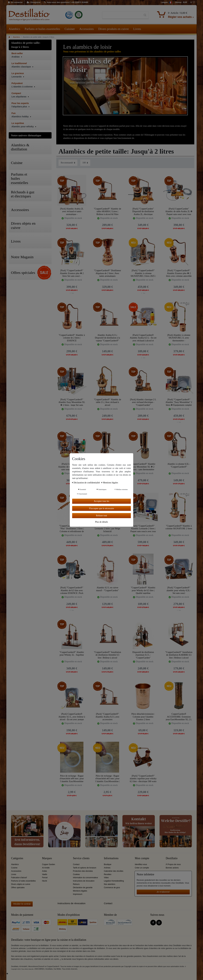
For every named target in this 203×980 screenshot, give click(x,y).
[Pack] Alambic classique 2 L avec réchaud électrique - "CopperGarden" (143, 402)
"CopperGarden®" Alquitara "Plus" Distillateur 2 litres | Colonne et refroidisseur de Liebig (72, 529)
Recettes (108, 874)
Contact (76, 864)
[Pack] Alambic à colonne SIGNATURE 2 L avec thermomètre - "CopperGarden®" (179, 338)
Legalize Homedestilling (114, 881)
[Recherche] (145, 15)
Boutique (108, 864)
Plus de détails (102, 522)
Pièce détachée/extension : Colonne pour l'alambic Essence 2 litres (143, 717)
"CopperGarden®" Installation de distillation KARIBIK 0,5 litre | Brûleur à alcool (179, 655)
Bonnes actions (172, 868)
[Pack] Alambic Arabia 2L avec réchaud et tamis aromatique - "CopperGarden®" (72, 211)
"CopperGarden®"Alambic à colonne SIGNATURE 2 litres (179, 527)
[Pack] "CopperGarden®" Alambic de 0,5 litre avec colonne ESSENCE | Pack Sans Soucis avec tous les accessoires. (72, 590)
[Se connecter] (15, 3)
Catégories (17, 858)
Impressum (78, 894)
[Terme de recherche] (122, 15)
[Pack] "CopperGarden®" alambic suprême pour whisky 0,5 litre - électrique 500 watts (143, 779)
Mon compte (142, 858)
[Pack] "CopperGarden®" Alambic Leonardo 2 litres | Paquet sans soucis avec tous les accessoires (143, 529)
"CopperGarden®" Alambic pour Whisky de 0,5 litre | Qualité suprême (143, 590)
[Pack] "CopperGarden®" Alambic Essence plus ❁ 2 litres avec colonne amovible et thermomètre (179, 273)
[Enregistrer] (34, 3)
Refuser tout (102, 516)
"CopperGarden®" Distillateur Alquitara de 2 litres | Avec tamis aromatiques (107, 273)
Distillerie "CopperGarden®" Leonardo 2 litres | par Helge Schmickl (108, 529)
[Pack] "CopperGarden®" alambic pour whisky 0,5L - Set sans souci (179, 590)
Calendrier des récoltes (114, 871)
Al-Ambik (46, 868)
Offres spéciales (18, 888)
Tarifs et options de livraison (85, 868)
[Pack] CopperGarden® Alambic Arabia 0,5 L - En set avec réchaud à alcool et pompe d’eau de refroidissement (143, 338)
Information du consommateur (85, 878)
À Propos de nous (173, 864)
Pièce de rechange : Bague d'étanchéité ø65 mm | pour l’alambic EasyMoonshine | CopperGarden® (107, 779)
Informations (111, 858)
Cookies (76, 874)
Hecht (44, 881)
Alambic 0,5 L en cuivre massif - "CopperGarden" (107, 589)
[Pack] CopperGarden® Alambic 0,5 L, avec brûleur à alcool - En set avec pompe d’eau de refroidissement (72, 717)
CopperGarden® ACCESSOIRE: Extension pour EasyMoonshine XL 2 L (179, 717)
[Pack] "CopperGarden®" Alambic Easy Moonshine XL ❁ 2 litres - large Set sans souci (72, 402)
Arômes (107, 868)
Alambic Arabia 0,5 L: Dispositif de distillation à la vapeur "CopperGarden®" (107, 338)
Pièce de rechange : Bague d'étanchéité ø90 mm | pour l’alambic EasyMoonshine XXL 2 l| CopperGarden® (72, 779)
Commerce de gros (112, 888)
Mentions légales (80, 891)
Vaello (45, 874)
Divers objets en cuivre (21, 884)
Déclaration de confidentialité (86, 483)
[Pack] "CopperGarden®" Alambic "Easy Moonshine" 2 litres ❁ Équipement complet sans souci (179, 402)
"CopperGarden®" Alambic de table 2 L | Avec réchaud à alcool (107, 402)
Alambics (14, 29)
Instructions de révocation (84, 881)
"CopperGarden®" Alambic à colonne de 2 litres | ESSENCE (72, 338)
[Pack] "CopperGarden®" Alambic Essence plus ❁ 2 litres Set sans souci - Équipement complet (72, 273)
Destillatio (172, 858)
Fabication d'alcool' (19, 878)
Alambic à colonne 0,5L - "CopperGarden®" (179, 465)
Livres (137, 29)
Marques (47, 858)
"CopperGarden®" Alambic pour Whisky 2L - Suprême (72, 654)
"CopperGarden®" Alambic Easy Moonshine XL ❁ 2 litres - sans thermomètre (143, 467)
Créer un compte (142, 868)
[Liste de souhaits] (193, 3)
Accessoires (87, 29)
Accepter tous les (101, 501)
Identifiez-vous (141, 864)
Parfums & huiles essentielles (23, 881)
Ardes (44, 871)
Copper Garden (49, 864)
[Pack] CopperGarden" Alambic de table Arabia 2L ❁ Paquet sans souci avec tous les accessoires (179, 211)
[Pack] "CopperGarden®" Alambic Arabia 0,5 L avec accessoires (107, 717)
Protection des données (83, 871)
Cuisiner (70, 29)
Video (106, 878)
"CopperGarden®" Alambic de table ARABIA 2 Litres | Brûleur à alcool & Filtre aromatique (107, 211)
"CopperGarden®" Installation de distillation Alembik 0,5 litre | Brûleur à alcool (107, 655)
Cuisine (14, 868)
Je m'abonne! (163, 892)
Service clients (81, 858)
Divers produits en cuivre (113, 29)
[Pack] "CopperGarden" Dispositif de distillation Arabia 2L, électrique (143, 211)
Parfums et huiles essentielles (42, 29)
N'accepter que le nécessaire (101, 508)
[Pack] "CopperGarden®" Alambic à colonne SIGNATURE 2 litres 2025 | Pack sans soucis (143, 273)
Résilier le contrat (22, 904)
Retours (76, 884)
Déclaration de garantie (83, 888)
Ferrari (45, 878)
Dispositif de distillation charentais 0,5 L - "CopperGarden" (143, 655)
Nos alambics (110, 884)
